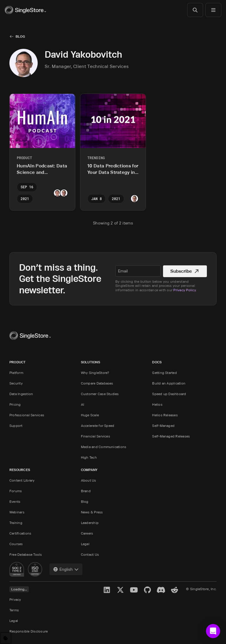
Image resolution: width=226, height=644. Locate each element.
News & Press (92, 512)
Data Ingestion (21, 394)
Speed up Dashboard (169, 394)
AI (83, 404)
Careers (87, 533)
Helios (157, 404)
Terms (14, 610)
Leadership (90, 523)
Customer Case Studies (100, 394)
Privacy (15, 599)
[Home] (25, 10)
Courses (16, 544)
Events (15, 501)
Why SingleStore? (95, 373)
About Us (89, 480)
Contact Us (90, 554)
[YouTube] (134, 590)
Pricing (15, 404)
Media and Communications (104, 447)
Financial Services (95, 436)
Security (16, 383)
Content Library (22, 480)
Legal (85, 544)
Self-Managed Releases (171, 436)
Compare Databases (97, 383)
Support (16, 426)
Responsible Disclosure (29, 631)
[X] (120, 590)
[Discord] (161, 590)
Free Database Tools (26, 554)
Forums (16, 491)
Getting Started (164, 373)
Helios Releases (165, 415)
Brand (86, 491)
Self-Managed (163, 426)
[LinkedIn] (107, 590)
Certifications (20, 533)
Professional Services (27, 415)
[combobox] (66, 569)
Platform (16, 373)
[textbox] (138, 271)
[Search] (195, 10)
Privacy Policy (184, 290)
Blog (20, 36)
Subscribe (185, 271)
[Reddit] (175, 590)
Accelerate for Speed (98, 426)
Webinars (17, 512)
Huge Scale (90, 415)
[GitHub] (147, 590)
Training (16, 523)
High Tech (89, 457)
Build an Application (169, 383)
